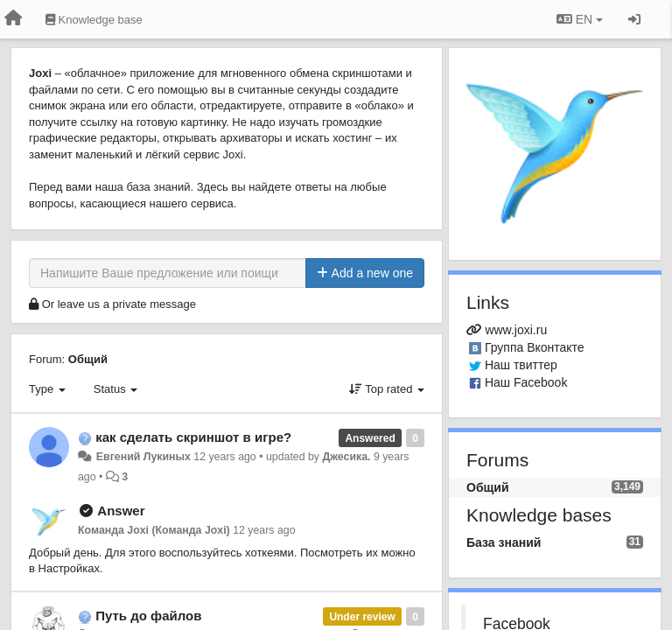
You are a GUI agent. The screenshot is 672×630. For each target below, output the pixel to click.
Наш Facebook (526, 382)
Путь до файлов (148, 616)
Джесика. (346, 457)
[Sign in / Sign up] (634, 19)
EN (580, 19)
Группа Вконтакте (535, 347)
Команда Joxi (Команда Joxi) (154, 530)
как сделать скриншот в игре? (193, 437)
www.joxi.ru (516, 330)
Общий (88, 359)
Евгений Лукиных (141, 457)
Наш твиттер (521, 365)
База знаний (504, 542)
